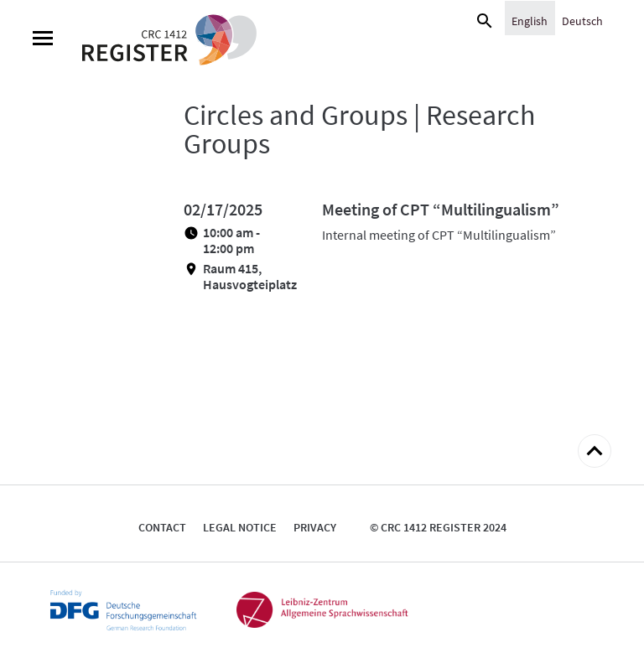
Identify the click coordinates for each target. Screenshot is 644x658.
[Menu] (43, 40)
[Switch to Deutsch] (582, 20)
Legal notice (240, 527)
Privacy (315, 527)
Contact (162, 527)
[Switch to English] (530, 20)
